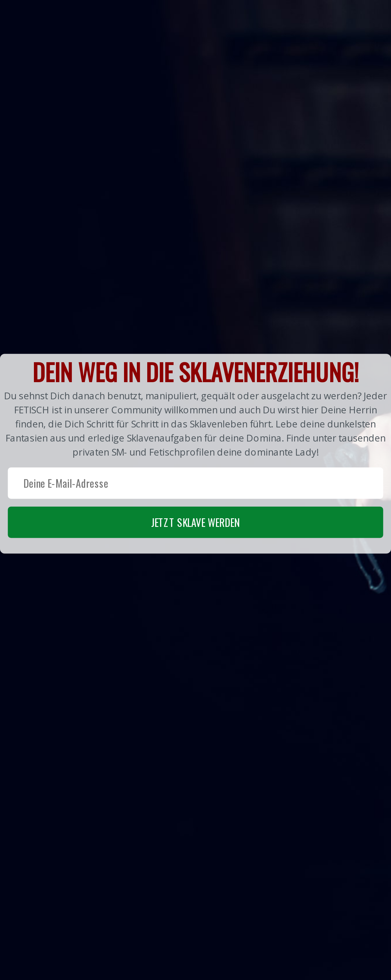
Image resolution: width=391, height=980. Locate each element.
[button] (195, 454)
